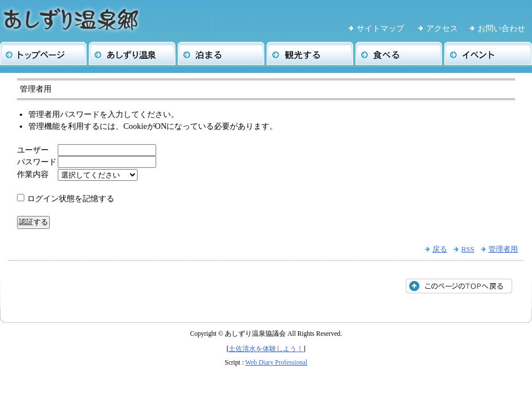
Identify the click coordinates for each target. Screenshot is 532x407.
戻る (440, 249)
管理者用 (503, 249)
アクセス (442, 28)
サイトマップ (380, 28)
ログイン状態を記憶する (71, 198)
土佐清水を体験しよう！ (266, 349)
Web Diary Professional (276, 362)
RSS (468, 249)
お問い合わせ (501, 28)
